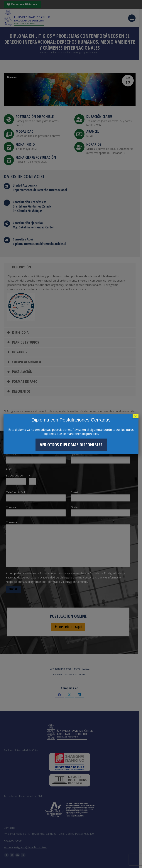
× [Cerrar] (136, 416)
